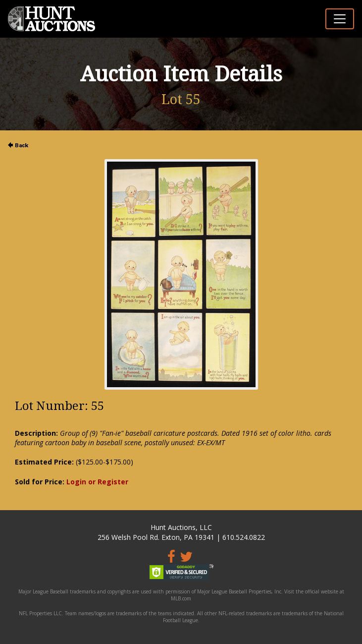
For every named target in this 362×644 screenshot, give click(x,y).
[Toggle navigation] (340, 19)
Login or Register (97, 482)
